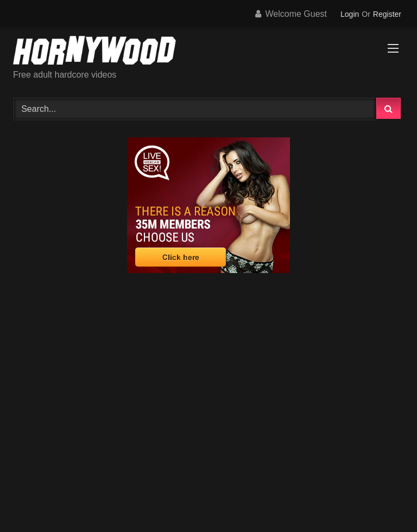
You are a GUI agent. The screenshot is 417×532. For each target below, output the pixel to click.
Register (387, 14)
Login (350, 14)
